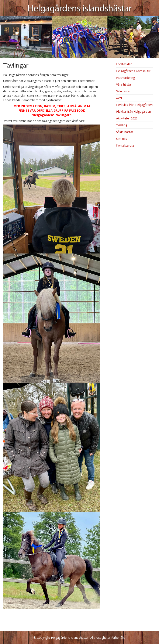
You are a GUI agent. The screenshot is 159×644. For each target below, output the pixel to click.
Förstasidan (124, 64)
